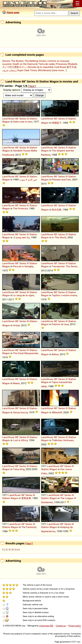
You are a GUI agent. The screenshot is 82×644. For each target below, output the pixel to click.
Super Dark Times (27, 70)
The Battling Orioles (36, 61)
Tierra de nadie (46, 64)
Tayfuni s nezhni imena (64, 295)
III (28, 119)
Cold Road (60, 67)
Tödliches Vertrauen (63, 440)
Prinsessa (61, 64)
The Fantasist (29, 527)
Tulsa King (19, 469)
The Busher (17, 61)
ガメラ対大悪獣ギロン (14, 67)
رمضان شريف (9, 70)
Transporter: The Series (65, 266)
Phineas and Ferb (61, 180)
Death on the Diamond (25, 64)
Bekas (55, 354)
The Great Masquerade (26, 353)
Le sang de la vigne (24, 295)
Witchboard (44, 70)
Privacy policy (75, 626)
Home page (13, 12)
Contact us (61, 626)
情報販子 (57, 123)
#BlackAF (57, 412)
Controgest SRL (46, 626)
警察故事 (26, 498)
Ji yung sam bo (21, 237)
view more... (59, 70)
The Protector (21, 209)
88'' (17, 119)
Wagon (6, 122)
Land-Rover (8, 119)
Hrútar (17, 325)
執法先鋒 (57, 210)
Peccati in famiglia (23, 266)
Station (33, 119)
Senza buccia (20, 412)
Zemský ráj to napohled (40, 67)
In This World (59, 237)
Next (32, 86)
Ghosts (6, 61)
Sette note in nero (23, 122)
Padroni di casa (60, 324)
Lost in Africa (20, 440)
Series (23, 119)
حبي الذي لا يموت (28, 180)
